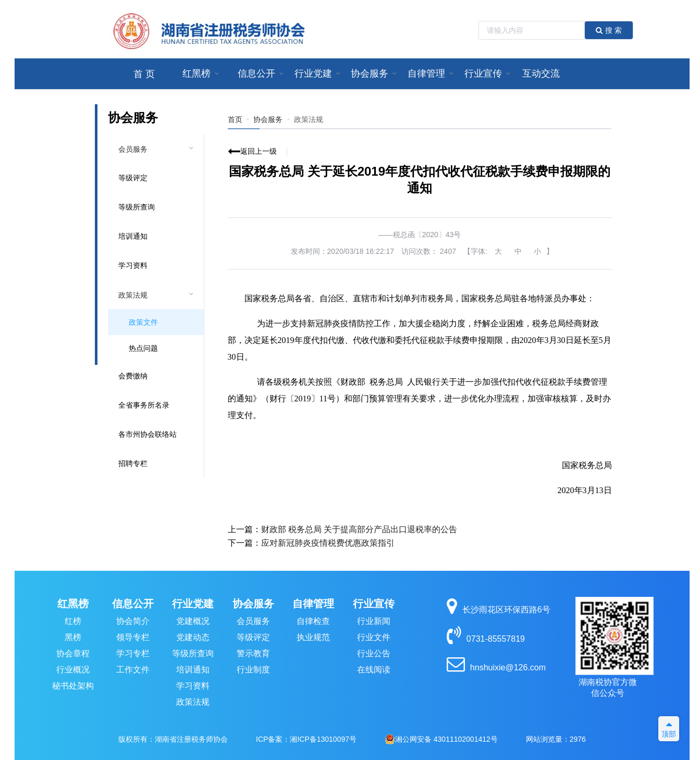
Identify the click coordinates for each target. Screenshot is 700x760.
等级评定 (133, 178)
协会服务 (253, 604)
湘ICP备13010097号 (323, 739)
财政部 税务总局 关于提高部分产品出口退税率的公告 (359, 529)
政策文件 (143, 322)
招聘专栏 (133, 463)
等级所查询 (137, 207)
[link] (309, 119)
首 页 (144, 74)
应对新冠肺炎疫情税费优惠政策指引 (328, 543)
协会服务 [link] (268, 119)
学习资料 (133, 265)
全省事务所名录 (144, 405)
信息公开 (133, 604)
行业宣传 (374, 604)
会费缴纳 (133, 376)
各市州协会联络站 (148, 434)
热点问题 (143, 348)
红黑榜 (73, 604)
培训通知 (133, 236)
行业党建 (193, 604)
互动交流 (541, 73)
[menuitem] (144, 74)
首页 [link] (235, 119)
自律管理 (313, 604)
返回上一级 (259, 151)
